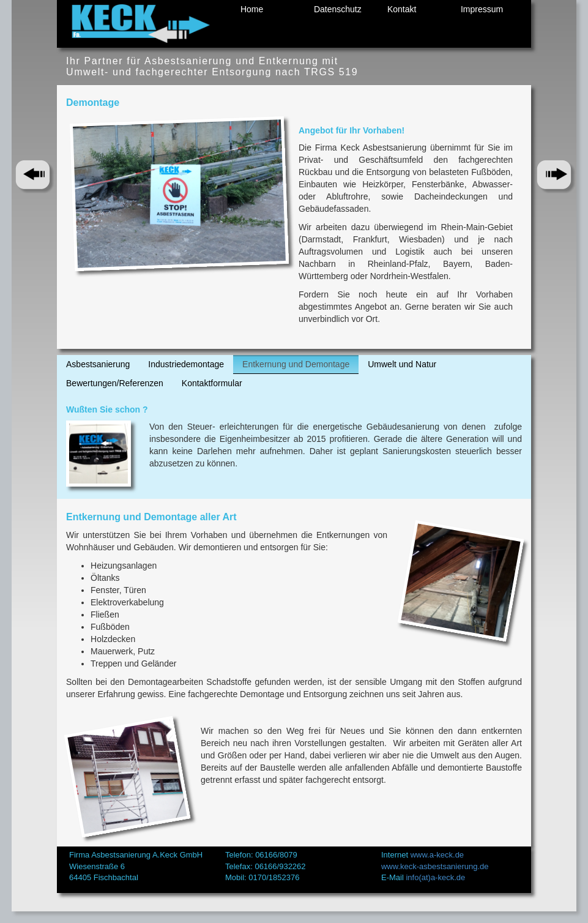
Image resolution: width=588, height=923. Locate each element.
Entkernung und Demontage (296, 364)
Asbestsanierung (98, 364)
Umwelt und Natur (402, 364)
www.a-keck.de (437, 855)
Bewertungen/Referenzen (115, 383)
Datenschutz (338, 9)
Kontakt (402, 9)
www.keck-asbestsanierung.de (435, 866)
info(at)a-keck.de (435, 877)
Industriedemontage (186, 364)
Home (252, 9)
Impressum (482, 9)
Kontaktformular (212, 383)
